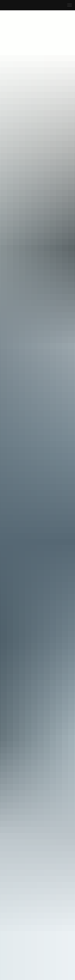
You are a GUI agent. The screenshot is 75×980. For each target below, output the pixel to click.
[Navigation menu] (70, 5)
